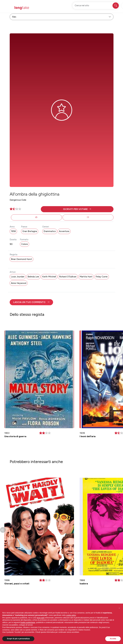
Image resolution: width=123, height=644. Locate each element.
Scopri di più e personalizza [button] (18, 639)
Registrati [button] (87, 8)
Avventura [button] (64, 231)
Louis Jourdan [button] (18, 277)
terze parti (41, 618)
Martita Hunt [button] (86, 277)
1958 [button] (13, 231)
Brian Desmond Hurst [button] (21, 259)
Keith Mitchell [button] (49, 277)
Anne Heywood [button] (19, 283)
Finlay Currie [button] (102, 277)
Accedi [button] (102, 8)
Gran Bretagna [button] (30, 231)
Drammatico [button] (50, 231)
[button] (77, 209)
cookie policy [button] (71, 615)
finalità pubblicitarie (28, 622)
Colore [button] (25, 244)
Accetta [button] (113, 639)
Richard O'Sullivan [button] (68, 277)
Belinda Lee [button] (33, 277)
